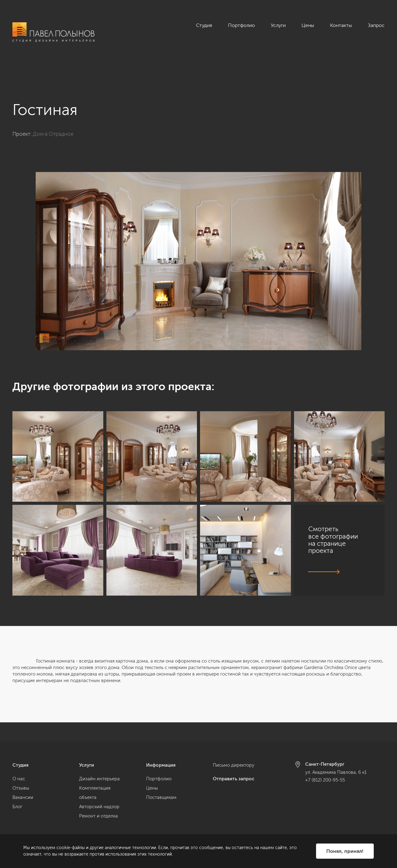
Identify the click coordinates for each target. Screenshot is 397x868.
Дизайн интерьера (99, 779)
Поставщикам (161, 797)
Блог (17, 807)
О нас (19, 779)
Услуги (278, 25)
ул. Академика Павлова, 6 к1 (336, 772)
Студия (204, 25)
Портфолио (241, 25)
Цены (308, 25)
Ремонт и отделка (98, 816)
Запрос (376, 25)
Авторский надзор (99, 807)
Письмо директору (234, 765)
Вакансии (23, 797)
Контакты (341, 25)
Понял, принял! (345, 851)
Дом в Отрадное (53, 114)
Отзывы (21, 788)
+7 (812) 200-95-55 (325, 780)
